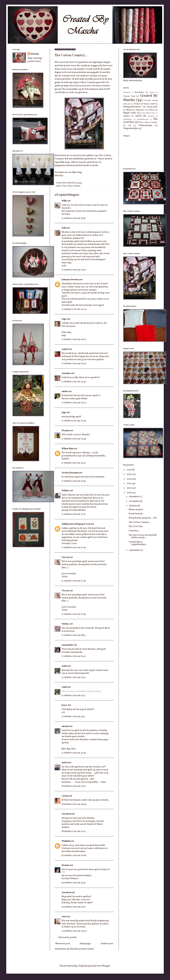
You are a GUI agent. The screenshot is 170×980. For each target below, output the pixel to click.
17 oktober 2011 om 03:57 (74, 463)
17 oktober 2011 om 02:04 (74, 309)
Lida (64, 228)
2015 (129, 474)
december (134, 497)
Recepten (151, 116)
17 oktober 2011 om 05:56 (74, 481)
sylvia (65, 763)
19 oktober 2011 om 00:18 (74, 855)
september (135, 550)
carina (65, 796)
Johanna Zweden (70, 280)
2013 (129, 484)
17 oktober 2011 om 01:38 (74, 218)
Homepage (85, 944)
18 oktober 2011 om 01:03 (74, 786)
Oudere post (107, 944)
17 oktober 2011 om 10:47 (74, 656)
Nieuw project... (137, 510)
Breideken (139, 92)
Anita (64, 666)
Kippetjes (140, 110)
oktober (133, 506)
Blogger (106, 966)
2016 (129, 470)
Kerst (129, 110)
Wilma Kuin (68, 449)
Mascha (35, 54)
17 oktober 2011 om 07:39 (74, 581)
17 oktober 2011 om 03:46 (74, 421)
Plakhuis (66, 841)
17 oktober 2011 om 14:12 (73, 717)
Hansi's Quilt (149, 104)
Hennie (66, 865)
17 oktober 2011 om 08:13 (74, 635)
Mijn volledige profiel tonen (35, 60)
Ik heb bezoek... (136, 514)
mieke (65, 391)
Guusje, (65, 624)
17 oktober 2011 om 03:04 (74, 403)
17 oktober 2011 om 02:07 (74, 339)
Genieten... (134, 531)
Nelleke (66, 491)
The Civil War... (136, 527)
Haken (137, 104)
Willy (64, 201)
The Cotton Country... (140, 522)
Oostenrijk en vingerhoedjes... (138, 543)
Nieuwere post (63, 944)
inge (64, 413)
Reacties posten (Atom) (82, 949)
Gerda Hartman (70, 473)
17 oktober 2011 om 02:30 (74, 364)
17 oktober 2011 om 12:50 (74, 677)
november (134, 501)
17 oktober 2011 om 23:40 (74, 753)
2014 (129, 479)
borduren (127, 92)
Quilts (139, 116)
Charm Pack (129, 96)
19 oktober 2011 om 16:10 (74, 907)
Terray (65, 557)
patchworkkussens (148, 113)
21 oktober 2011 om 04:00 (74, 931)
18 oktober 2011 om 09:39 (74, 804)
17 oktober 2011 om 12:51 (73, 696)
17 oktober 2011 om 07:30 (74, 548)
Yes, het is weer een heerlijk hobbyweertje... (143, 536)
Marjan (66, 431)
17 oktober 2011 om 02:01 (74, 270)
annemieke (67, 645)
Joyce (64, 705)
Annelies (66, 373)
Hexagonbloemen (132, 107)
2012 (129, 488)
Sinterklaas (128, 119)
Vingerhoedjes (131, 128)
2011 (129, 493)
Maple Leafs (130, 113)
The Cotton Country (72, 186)
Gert (64, 917)
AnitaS (65, 349)
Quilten (127, 116)
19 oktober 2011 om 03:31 (74, 883)
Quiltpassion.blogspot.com (76, 524)
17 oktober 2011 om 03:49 (74, 439)
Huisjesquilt (152, 107)
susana (65, 726)
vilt (129, 126)
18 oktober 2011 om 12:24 (74, 831)
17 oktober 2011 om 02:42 (74, 382)
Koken (152, 110)
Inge (64, 319)
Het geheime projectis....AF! (143, 518)
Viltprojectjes (145, 125)
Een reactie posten (68, 937)
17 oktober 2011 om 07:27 (74, 514)
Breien (152, 92)
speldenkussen (143, 119)
